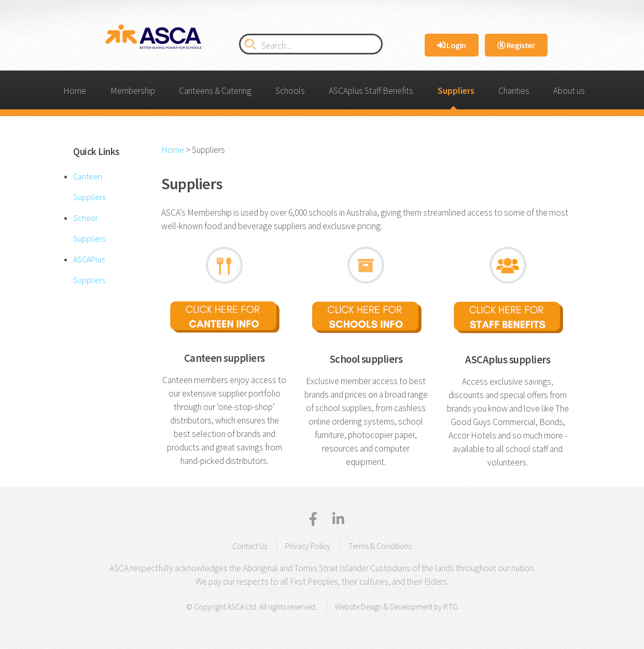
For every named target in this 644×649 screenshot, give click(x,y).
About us (569, 91)
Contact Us (250, 546)
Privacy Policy (308, 546)
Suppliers (456, 91)
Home (75, 91)
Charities (514, 91)
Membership (133, 91)
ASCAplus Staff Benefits (371, 91)
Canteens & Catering (215, 91)
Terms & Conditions (380, 546)
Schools (290, 91)
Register (516, 45)
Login (452, 45)
